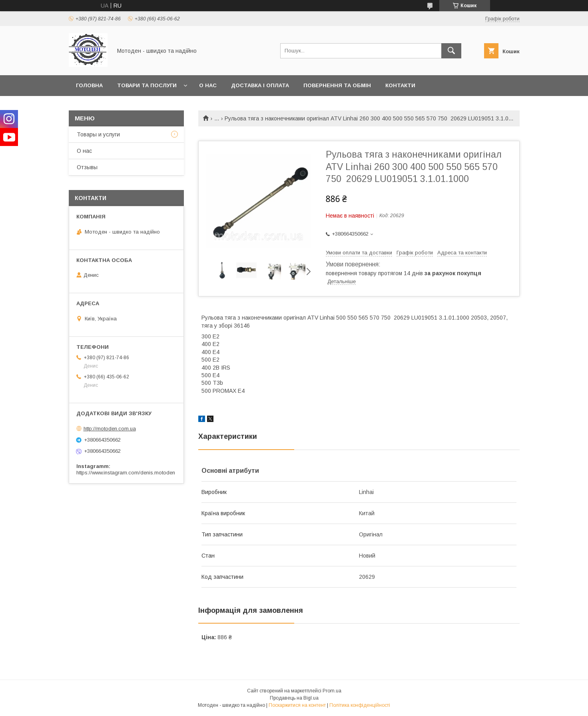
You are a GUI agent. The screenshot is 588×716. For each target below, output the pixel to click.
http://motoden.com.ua (110, 429)
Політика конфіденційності (360, 705)
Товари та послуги (147, 85)
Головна (89, 85)
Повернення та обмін (337, 85)
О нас (208, 85)
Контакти (400, 85)
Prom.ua (332, 691)
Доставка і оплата (260, 85)
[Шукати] (451, 51)
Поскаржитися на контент (297, 705)
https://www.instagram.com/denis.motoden (126, 473)
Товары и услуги (98, 134)
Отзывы (87, 167)
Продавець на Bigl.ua (294, 698)
